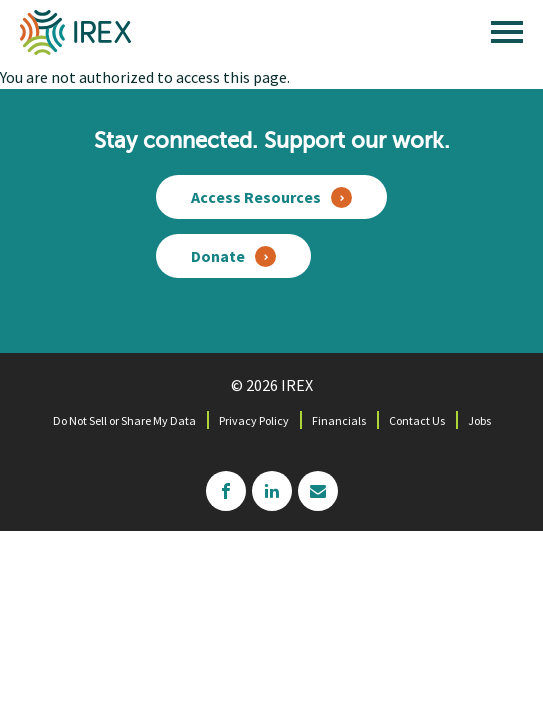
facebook (226, 491)
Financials (339, 420)
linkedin (272, 491)
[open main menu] (507, 37)
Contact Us (417, 420)
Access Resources (256, 197)
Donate (218, 256)
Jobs (479, 420)
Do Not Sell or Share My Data (124, 420)
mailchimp (318, 491)
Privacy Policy (254, 420)
